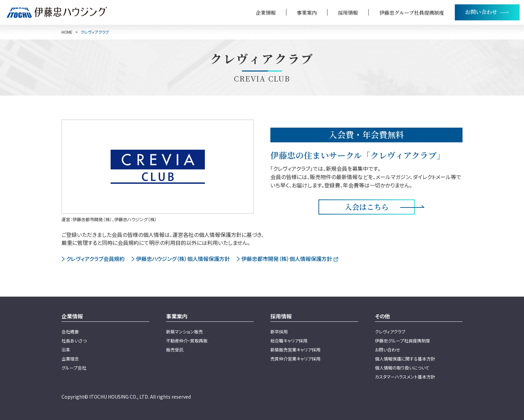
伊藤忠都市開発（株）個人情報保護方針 (287, 259)
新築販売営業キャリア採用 (295, 350)
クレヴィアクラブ (390, 332)
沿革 (66, 350)
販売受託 (175, 350)
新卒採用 (279, 332)
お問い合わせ (388, 350)
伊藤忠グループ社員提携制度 (412, 13)
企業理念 (70, 359)
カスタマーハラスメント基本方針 (405, 377)
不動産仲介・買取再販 (187, 341)
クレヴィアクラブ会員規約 (95, 259)
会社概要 (70, 332)
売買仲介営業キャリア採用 (295, 359)
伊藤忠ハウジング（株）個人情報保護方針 (183, 259)
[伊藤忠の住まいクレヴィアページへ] (158, 167)
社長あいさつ (74, 341)
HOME (67, 32)
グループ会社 (74, 368)
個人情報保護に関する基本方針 (405, 359)
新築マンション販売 (184, 332)
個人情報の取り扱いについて (402, 368)
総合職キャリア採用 (289, 341)
